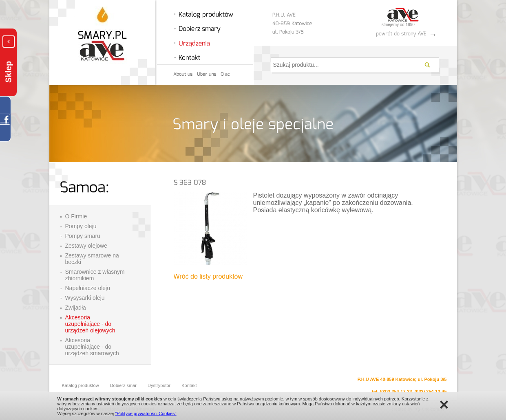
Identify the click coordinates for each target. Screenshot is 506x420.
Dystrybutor (159, 385)
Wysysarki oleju (85, 298)
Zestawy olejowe (86, 246)
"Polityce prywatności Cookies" (146, 413)
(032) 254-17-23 (396, 391)
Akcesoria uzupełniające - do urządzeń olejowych (90, 324)
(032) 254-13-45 (431, 391)
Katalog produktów (81, 385)
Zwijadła (76, 308)
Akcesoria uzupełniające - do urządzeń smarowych (92, 347)
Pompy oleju (81, 226)
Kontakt (189, 385)
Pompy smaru (83, 236)
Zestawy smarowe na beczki (92, 259)
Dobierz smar (123, 385)
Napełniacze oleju (88, 288)
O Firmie (76, 216)
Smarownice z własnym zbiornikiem (95, 275)
